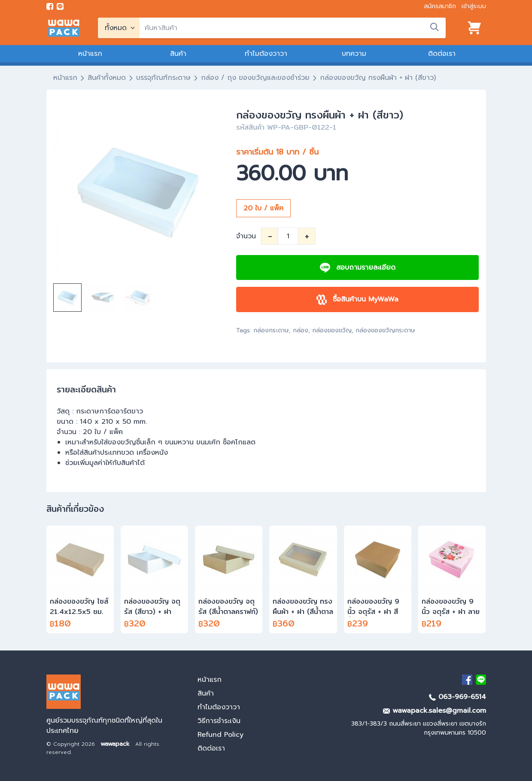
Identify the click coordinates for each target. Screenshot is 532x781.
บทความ (354, 54)
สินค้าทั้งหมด (107, 78)
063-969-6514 (458, 697)
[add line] (60, 6)
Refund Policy (220, 735)
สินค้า (178, 54)
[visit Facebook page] (50, 6)
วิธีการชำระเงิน (219, 721)
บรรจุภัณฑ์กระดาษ (163, 78)
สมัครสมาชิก (440, 6)
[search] (293, 28)
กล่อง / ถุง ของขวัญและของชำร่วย (255, 78)
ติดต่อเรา (442, 54)
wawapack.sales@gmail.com (435, 711)
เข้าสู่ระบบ (474, 6)
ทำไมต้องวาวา (266, 54)
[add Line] (481, 680)
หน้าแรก (90, 54)
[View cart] (474, 28)
